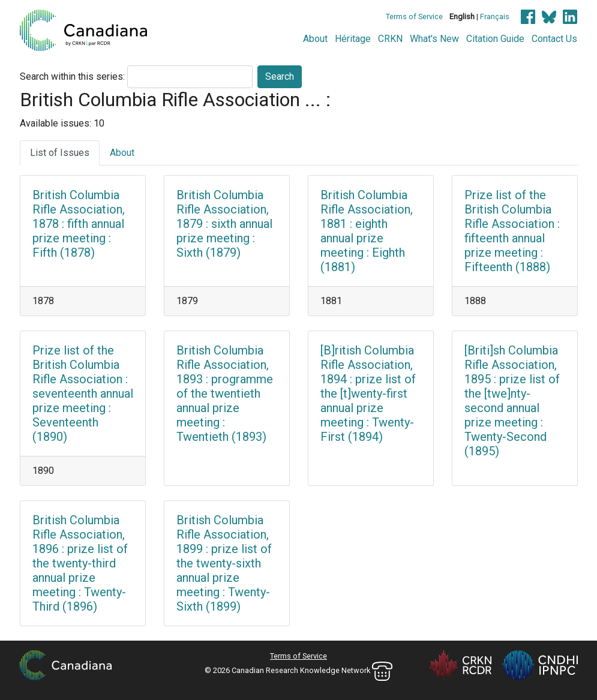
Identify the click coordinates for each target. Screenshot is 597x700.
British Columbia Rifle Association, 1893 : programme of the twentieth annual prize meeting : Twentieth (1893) (225, 393)
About (315, 39)
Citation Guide (495, 39)
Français (495, 16)
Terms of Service (414, 16)
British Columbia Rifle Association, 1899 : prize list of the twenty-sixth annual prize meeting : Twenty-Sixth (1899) (224, 563)
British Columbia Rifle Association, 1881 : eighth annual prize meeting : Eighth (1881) (367, 231)
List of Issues (60, 153)
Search (280, 76)
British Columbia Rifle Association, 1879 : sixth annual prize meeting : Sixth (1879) (224, 224)
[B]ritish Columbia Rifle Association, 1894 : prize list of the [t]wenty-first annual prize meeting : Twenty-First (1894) (368, 393)
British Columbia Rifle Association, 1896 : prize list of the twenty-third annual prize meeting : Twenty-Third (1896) (80, 563)
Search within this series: (72, 76)
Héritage (353, 39)
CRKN (390, 39)
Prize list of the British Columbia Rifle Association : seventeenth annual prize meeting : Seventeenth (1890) (83, 393)
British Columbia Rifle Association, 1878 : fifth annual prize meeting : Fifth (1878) (79, 224)
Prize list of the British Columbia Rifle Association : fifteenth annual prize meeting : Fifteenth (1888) (512, 231)
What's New (434, 39)
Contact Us (554, 39)
